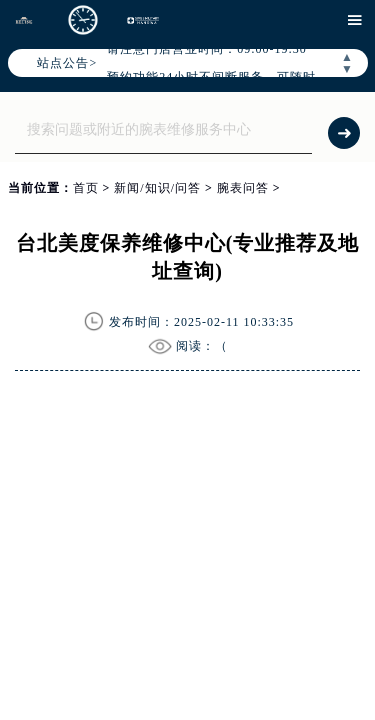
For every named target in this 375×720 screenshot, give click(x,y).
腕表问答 (243, 188)
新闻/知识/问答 (157, 188)
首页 (86, 188)
